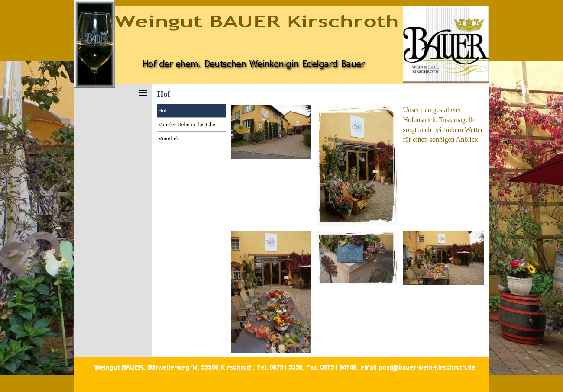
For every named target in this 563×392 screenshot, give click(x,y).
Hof (163, 111)
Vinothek (169, 138)
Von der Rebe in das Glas (187, 124)
